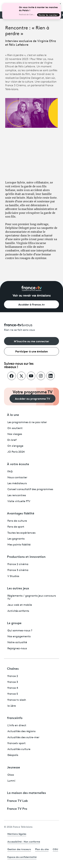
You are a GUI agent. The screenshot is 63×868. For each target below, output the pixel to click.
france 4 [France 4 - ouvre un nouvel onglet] (13, 688)
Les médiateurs (17, 484)
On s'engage (15, 446)
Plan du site (42, 849)
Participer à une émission (32, 351)
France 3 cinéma (18, 570)
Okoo (11, 775)
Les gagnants (16, 539)
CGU (55, 849)
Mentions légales (17, 834)
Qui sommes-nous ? (20, 631)
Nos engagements (19, 637)
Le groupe (14, 623)
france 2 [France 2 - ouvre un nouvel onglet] (13, 676)
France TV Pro (17, 808)
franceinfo (15, 718)
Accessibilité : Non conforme (24, 842)
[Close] (60, 4)
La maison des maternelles (26, 793)
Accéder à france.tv (32, 304)
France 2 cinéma (18, 564)
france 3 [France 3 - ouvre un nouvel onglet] (13, 682)
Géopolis (13, 755)
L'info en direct (17, 726)
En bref (12, 440)
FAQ (10, 472)
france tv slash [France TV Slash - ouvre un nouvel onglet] (17, 700)
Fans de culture (17, 521)
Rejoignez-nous (17, 649)
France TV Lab (17, 800)
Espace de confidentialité (22, 857)
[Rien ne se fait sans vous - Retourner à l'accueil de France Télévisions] (32, 328)
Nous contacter (17, 478)
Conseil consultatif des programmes (30, 489)
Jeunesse (14, 767)
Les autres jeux (18, 588)
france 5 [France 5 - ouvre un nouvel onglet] (13, 694)
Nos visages (15, 434)
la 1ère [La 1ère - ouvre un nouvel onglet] (12, 706)
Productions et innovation (26, 556)
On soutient (15, 428)
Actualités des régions (21, 731)
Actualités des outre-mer (23, 738)
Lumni (11, 781)
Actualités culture (19, 749)
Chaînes (13, 668)
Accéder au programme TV (33, 398)
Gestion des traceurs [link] (19, 849)
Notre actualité (17, 643)
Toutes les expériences (21, 533)
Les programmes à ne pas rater (27, 422)
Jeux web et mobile (20, 605)
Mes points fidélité (19, 545)
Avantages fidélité (21, 513)
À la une (13, 415)
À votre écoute (18, 464)
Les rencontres (17, 496)
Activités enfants (18, 611)
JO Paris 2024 (16, 452)
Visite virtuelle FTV (19, 501)
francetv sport (16, 743)
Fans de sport (16, 527)
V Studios (13, 576)
